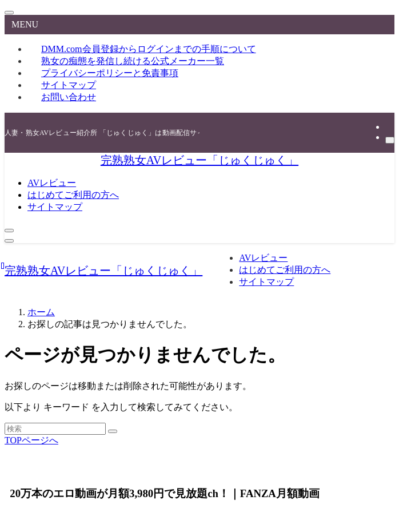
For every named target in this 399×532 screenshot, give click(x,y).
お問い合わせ (69, 97)
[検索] (390, 140)
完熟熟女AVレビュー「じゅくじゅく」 (199, 160)
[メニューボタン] (9, 241)
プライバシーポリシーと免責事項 (110, 73)
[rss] (389, 127)
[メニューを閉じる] (9, 13)
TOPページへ (31, 440)
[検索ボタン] (9, 231)
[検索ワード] (55, 429)
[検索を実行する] (113, 431)
